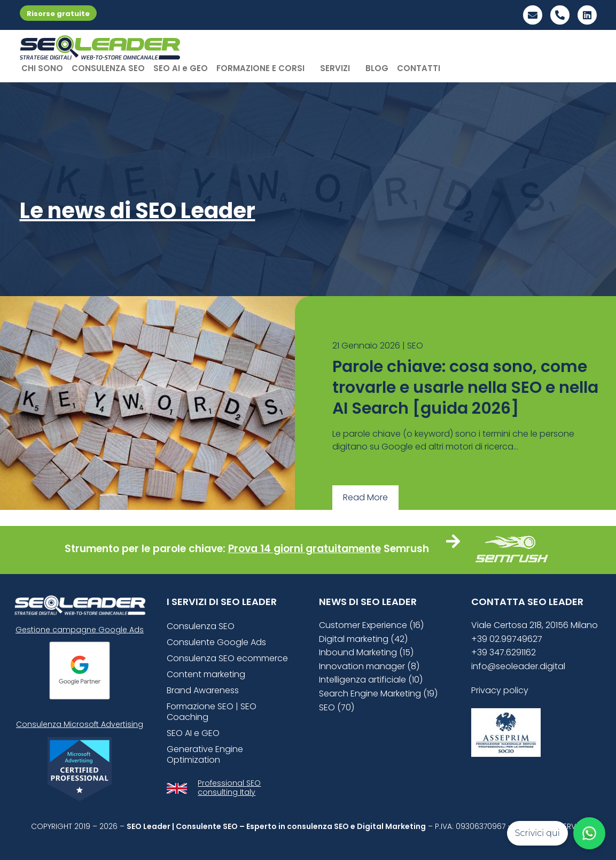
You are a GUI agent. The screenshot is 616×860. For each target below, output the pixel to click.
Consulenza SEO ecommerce (227, 658)
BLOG (377, 68)
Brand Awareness (203, 690)
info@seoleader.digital (518, 666)
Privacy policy (500, 690)
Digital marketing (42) (363, 639)
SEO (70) (337, 707)
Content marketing (206, 674)
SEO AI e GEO (181, 68)
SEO (415, 346)
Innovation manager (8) (369, 666)
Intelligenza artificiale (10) (371, 680)
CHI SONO (42, 68)
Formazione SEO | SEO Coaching (212, 712)
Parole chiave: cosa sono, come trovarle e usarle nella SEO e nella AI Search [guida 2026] (465, 388)
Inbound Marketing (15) (366, 652)
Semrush (406, 549)
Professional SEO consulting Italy (229, 788)
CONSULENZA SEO (108, 68)
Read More (365, 497)
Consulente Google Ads (216, 642)
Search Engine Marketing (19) (378, 694)
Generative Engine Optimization (205, 754)
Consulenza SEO (201, 626)
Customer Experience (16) (371, 625)
